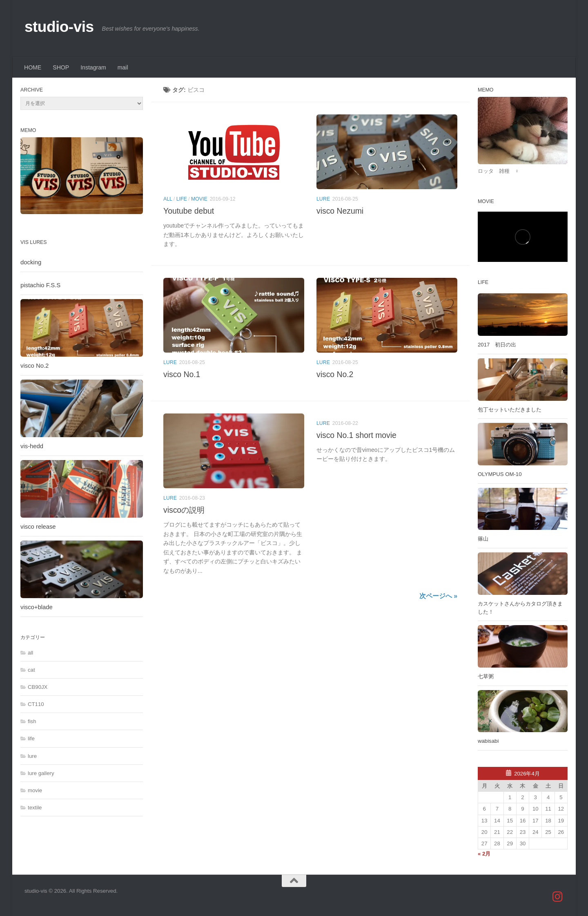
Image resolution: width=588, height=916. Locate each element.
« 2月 (484, 854)
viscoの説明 (184, 510)
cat (31, 670)
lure (323, 199)
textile (35, 808)
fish (32, 721)
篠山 (483, 539)
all (168, 199)
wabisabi (488, 741)
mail (123, 67)
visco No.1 (182, 374)
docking (31, 262)
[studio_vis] (558, 897)
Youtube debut (189, 211)
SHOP (61, 67)
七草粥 (486, 676)
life (182, 199)
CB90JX (38, 687)
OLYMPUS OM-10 (500, 474)
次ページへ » (438, 596)
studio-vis (59, 27)
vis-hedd (32, 446)
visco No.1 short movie (356, 435)
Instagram (93, 67)
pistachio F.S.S (40, 285)
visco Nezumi (340, 211)
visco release (38, 527)
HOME (33, 67)
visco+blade (37, 607)
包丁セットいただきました (510, 410)
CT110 (36, 704)
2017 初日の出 (497, 345)
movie (199, 199)
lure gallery (41, 773)
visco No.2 (335, 374)
